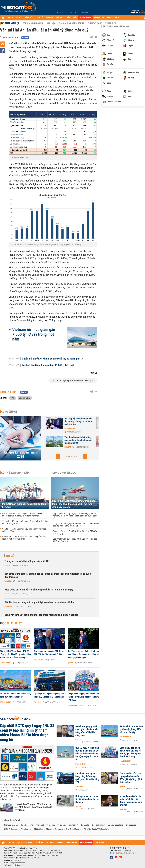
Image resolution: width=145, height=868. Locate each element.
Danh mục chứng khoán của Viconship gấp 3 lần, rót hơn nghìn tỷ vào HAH (24, 538)
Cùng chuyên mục (64, 473)
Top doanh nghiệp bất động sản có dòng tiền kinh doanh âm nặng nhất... (60, 440)
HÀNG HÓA (29, 18)
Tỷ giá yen (51, 825)
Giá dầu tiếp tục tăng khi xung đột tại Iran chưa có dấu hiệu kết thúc (40, 602)
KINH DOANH (99, 18)
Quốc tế (37, 660)
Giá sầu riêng (26, 829)
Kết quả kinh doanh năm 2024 (21, 454)
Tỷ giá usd (40, 825)
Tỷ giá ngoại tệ (27, 825)
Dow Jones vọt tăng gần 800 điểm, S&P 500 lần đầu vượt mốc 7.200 (49, 653)
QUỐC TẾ (39, 18)
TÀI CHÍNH (49, 18)
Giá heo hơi (73, 825)
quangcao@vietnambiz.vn (126, 853)
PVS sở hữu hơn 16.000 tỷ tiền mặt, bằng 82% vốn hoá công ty (75, 532)
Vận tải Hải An (25, 398)
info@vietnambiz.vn (18, 863)
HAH (13, 398)
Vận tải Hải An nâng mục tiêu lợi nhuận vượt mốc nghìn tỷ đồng (24, 530)
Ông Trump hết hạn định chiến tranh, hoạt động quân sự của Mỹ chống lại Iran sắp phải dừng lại (83, 654)
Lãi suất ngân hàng (115, 825)
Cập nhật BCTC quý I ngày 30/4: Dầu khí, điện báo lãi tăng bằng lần (75, 540)
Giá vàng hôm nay (11, 825)
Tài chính (8, 581)
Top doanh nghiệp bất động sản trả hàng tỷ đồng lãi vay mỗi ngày (59, 422)
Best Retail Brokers (74, 829)
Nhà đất (49, 428)
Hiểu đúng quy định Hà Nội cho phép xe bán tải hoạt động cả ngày (39, 590)
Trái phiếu (111, 23)
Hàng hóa (8, 606)
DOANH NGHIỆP (85, 18)
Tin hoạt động (95, 23)
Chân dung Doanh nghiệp (72, 23)
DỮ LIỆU (110, 18)
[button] (58, 457)
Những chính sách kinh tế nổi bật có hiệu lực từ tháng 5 (87, 799)
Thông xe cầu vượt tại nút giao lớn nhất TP (27, 561)
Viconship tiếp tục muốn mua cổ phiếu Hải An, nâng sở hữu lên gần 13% (25, 522)
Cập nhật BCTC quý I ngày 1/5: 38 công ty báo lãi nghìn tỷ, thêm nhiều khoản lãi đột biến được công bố (75, 516)
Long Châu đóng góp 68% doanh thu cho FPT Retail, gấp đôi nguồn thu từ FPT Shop (76, 525)
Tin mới (10, 556)
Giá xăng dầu (131, 825)
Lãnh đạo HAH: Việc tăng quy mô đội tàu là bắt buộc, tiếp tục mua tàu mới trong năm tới (23, 515)
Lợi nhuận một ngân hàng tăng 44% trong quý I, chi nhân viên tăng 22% (49, 695)
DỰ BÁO (19, 18)
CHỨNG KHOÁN (71, 18)
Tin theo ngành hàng (116, 27)
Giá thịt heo (39, 829)
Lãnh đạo (51, 23)
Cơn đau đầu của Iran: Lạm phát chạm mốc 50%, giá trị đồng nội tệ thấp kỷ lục (131, 778)
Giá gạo (49, 829)
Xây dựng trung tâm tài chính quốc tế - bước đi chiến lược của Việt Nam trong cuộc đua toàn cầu (48, 575)
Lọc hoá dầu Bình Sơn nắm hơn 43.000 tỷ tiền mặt (48, 365)
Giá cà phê (85, 825)
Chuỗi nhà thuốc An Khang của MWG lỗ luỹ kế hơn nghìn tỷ (52, 359)
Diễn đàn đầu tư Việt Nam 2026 (97, 829)
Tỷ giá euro (62, 825)
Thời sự (7, 565)
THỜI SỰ (10, 18)
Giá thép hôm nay (11, 829)
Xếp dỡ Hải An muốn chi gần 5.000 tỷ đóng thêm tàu (24, 506)
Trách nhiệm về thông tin (14, 865)
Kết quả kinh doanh (33, 23)
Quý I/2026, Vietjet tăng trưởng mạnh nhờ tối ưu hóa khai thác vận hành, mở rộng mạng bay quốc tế (74, 504)
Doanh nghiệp (10, 23)
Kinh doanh (9, 594)
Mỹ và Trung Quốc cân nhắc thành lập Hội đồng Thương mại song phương (131, 801)
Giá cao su (59, 829)
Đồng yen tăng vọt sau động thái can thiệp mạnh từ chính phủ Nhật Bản (41, 615)
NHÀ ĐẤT (59, 18)
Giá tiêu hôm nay (99, 825)
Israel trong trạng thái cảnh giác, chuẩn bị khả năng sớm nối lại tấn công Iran (87, 731)
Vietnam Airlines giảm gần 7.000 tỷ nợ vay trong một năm (34, 334)
